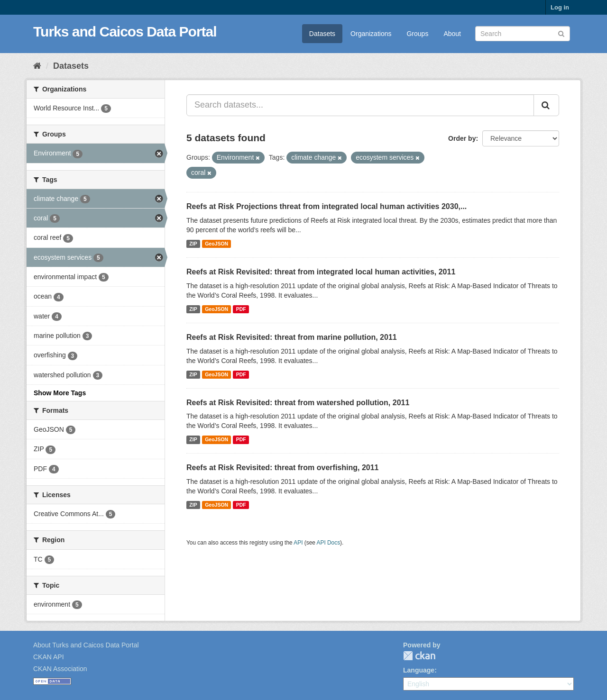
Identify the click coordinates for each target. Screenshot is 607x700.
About (452, 34)
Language (419, 670)
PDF (241, 309)
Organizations (371, 34)
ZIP (193, 244)
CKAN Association (60, 669)
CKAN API (49, 657)
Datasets (322, 34)
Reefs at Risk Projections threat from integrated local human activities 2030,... (326, 206)
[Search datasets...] (360, 105)
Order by (462, 138)
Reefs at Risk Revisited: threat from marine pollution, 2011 (292, 337)
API (298, 543)
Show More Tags (60, 393)
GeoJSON (216, 244)
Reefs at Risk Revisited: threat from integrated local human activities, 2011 (321, 272)
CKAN (419, 656)
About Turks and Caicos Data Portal (86, 645)
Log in (560, 7)
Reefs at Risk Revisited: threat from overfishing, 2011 (282, 468)
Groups (417, 34)
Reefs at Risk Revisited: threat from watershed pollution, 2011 (298, 403)
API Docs (329, 543)
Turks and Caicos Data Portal (125, 32)
